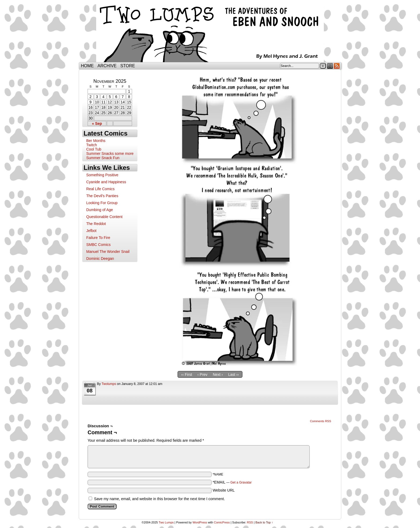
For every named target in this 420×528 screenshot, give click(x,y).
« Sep (97, 123)
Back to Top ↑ (264, 522)
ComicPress (222, 522)
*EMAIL (232, 482)
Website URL (224, 490)
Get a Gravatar (241, 482)
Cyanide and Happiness (106, 182)
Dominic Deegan (100, 259)
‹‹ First (187, 375)
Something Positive (102, 175)
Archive (107, 66)
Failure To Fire (98, 238)
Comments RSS (320, 421)
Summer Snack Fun (103, 158)
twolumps (109, 384)
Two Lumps (210, 32)
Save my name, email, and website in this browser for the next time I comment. (160, 499)
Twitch (92, 145)
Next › (218, 375)
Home (87, 66)
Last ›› (234, 375)
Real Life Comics (100, 189)
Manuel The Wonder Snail (108, 252)
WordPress (200, 522)
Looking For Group (102, 203)
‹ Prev (202, 375)
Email (330, 66)
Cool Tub (94, 149)
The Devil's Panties (102, 196)
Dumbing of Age (100, 210)
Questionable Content (104, 217)
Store (128, 66)
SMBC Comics (98, 245)
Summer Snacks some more (110, 153)
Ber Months (96, 141)
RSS (337, 66)
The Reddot (96, 224)
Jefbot (91, 231)
